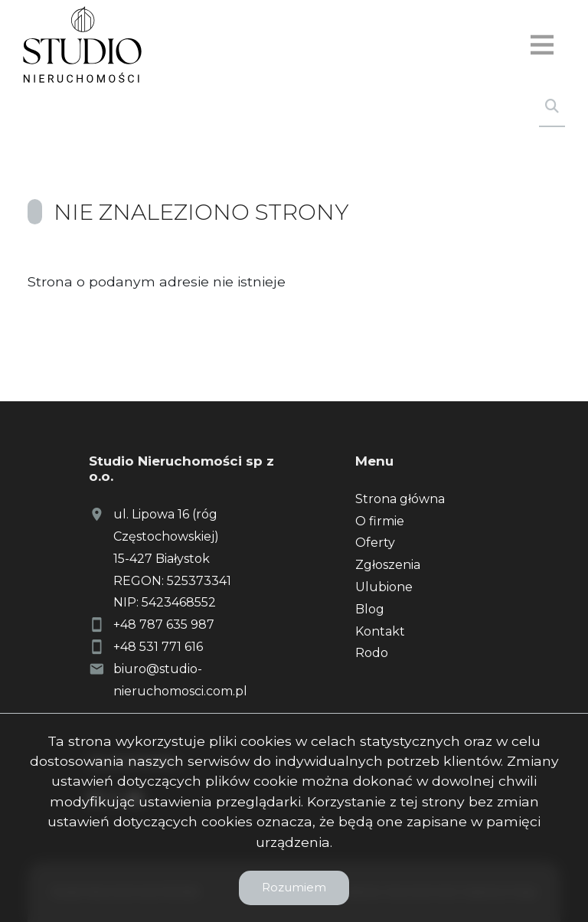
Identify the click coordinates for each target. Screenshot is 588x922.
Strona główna (400, 499)
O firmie (380, 521)
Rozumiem (294, 887)
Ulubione (384, 587)
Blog (370, 609)
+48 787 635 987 (164, 624)
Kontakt (380, 631)
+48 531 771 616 (158, 647)
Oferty (375, 543)
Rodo (372, 653)
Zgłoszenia (388, 565)
